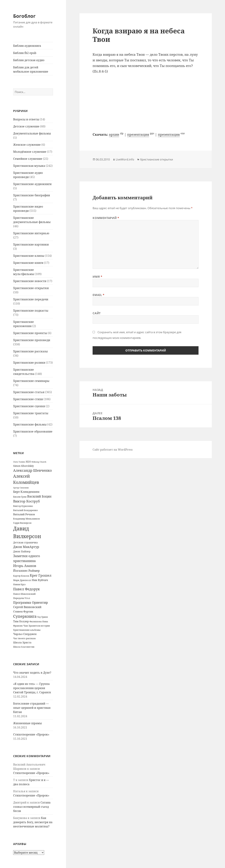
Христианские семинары (31, 381)
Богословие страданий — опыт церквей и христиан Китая (32, 708)
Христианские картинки (31, 244)
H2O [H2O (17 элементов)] (28, 462)
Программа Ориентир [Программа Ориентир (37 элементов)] (31, 602)
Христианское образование (33, 431)
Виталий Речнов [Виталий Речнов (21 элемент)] (24, 514)
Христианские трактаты (31, 413)
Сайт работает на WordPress (113, 450)
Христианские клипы (29, 256)
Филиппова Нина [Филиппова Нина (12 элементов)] (39, 622)
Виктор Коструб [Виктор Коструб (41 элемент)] (26, 501)
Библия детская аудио (29, 60)
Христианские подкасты (31, 311)
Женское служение (27, 145)
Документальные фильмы (32, 133)
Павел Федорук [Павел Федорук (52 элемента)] (26, 589)
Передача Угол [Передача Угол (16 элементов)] (22, 598)
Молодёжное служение (30, 152)
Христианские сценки (29, 406)
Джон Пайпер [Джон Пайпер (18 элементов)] (22, 551)
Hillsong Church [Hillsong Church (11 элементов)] (39, 462)
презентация (138, 134)
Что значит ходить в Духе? (32, 673)
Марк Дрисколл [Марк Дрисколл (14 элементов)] (22, 580)
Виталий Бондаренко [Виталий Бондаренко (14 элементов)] (26, 510)
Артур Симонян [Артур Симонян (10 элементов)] (21, 488)
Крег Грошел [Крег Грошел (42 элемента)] (41, 575)
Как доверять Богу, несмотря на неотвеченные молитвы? (33, 822)
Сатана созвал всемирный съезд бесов (32, 807)
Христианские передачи (31, 299)
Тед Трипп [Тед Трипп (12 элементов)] (43, 617)
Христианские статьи (29, 392)
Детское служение (26, 126)
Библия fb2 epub (25, 53)
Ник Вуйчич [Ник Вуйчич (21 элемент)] (40, 580)
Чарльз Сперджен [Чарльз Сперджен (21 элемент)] (25, 634)
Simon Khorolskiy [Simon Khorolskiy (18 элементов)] (23, 466)
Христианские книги (28, 263)
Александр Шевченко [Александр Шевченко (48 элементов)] (33, 470)
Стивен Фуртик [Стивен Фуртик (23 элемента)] (23, 611)
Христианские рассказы (30, 351)
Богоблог (24, 16)
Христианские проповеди (32, 340)
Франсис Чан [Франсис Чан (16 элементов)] (21, 626)
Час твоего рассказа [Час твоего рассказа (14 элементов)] (24, 638)
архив (114, 134)
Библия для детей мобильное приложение (31, 69)
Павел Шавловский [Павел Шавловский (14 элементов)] (24, 594)
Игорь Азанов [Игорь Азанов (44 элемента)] (25, 566)
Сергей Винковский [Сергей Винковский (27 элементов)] (27, 607)
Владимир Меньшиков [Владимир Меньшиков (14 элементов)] (26, 519)
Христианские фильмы (30, 424)
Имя (97, 277)
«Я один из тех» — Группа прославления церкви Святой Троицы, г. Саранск (32, 688)
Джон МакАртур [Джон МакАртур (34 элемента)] (26, 547)
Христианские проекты (30, 333)
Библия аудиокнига (27, 46)
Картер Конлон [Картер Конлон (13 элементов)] (21, 576)
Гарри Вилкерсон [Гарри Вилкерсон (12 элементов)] (22, 523)
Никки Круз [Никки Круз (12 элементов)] (19, 584)
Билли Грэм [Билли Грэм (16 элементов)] (20, 497)
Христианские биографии (32, 195)
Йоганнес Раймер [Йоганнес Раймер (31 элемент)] (26, 570)
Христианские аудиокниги (32, 184)
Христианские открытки (31, 288)
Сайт (97, 313)
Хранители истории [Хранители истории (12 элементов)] (39, 626)
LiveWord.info (125, 159)
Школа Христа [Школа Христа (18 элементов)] (22, 642)
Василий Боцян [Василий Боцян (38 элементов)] (39, 496)
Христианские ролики (29, 363)
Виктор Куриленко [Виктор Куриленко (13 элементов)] (23, 506)
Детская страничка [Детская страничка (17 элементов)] (25, 542)
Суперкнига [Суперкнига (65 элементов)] (25, 616)
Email (98, 295)
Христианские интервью (31, 233)
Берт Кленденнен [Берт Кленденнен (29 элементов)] (26, 492)
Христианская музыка (29, 166)
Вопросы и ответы (26, 119)
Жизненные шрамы (27, 723)
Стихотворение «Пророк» (31, 734)
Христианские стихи (28, 399)
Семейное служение (28, 159)
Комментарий (106, 218)
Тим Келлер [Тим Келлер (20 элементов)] (21, 621)
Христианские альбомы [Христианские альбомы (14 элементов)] (27, 630)
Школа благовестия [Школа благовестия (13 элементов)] (24, 647)
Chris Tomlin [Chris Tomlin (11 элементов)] (19, 462)
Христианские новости (30, 281)
